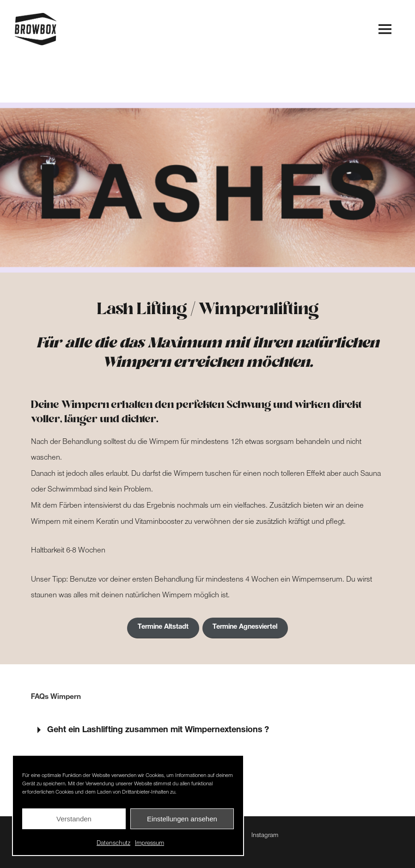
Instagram (265, 836)
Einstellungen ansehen (182, 819)
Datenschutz (113, 844)
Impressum (150, 844)
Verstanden (74, 819)
